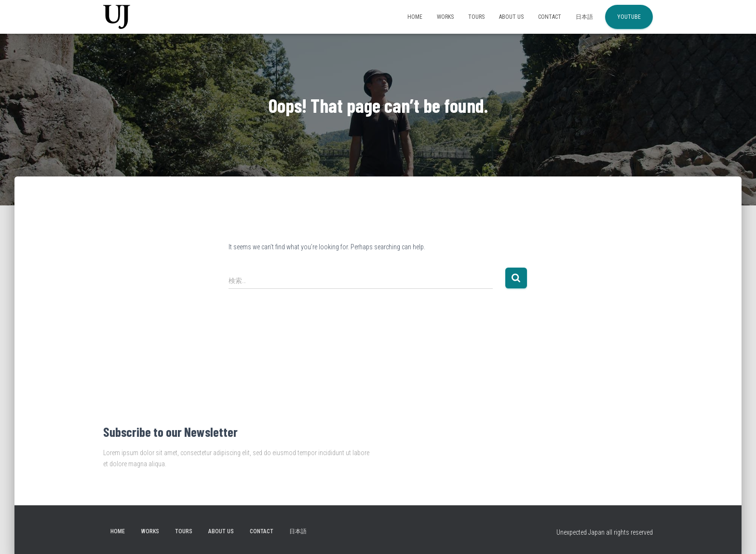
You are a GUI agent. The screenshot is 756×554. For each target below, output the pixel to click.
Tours (476, 17)
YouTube (629, 17)
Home (415, 17)
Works (445, 17)
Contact (550, 17)
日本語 (584, 17)
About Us (511, 17)
